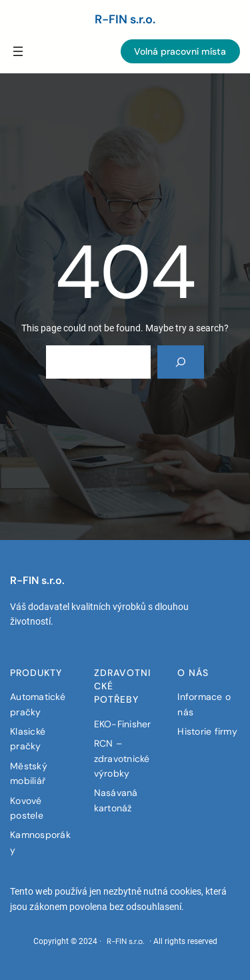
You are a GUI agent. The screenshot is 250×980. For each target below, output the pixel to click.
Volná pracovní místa (180, 51)
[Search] (181, 362)
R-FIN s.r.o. (125, 19)
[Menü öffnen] (18, 51)
